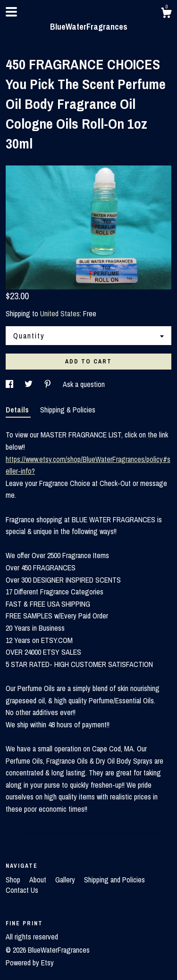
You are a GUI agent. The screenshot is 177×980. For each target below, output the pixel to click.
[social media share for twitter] (29, 384)
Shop (14, 880)
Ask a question (84, 384)
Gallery (66, 880)
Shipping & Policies (68, 410)
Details (18, 410)
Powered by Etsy (30, 963)
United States (60, 313)
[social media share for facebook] (10, 384)
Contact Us (22, 890)
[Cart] (166, 14)
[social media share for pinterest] (49, 384)
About (39, 880)
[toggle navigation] (11, 12)
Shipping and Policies (114, 880)
